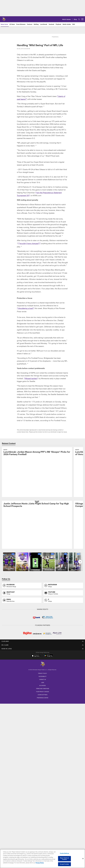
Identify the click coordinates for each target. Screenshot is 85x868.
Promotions (43, 813)
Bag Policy (42, 716)
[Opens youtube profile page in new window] (63, 551)
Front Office (43, 627)
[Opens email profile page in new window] (22, 558)
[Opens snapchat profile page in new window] (22, 551)
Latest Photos (43, 688)
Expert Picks (43, 648)
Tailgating (43, 735)
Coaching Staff (42, 623)
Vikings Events (43, 775)
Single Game (43, 747)
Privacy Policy (43, 849)
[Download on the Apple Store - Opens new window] (36, 831)
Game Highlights (43, 669)
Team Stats (43, 620)
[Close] (83, 859)
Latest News (42, 635)
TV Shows (43, 676)
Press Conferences (42, 666)
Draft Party (43, 785)
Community (43, 793)
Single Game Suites (43, 760)
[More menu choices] (82, 19)
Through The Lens (42, 691)
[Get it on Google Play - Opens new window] (49, 832)
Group (42, 750)
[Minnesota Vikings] (43, 840)
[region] (42, 859)
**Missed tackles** (31, 378)
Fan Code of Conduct (42, 719)
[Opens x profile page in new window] (63, 558)
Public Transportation (42, 729)
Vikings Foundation (42, 796)
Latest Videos (43, 660)
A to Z (42, 712)
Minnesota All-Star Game (43, 781)
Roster (43, 607)
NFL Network (42, 673)
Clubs (43, 763)
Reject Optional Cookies (64, 859)
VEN (42, 663)
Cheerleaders (42, 697)
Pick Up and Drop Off (42, 726)
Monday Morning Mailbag (43, 638)
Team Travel (42, 704)
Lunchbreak (43, 641)
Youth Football (42, 800)
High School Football (42, 803)
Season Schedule (42, 772)
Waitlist (43, 753)
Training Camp (43, 778)
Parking (42, 722)
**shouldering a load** (26, 308)
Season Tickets (42, 744)
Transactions (43, 617)
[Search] (79, 19)
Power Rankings (42, 651)
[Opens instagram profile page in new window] (63, 544)
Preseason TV (43, 679)
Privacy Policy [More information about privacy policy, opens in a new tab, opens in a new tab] (40, 863)
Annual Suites (42, 757)
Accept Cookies (64, 864)
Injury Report (42, 614)
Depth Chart (42, 610)
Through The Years (43, 701)
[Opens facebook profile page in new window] (22, 544)
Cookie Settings (64, 853)
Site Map (43, 816)
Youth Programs (42, 806)
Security (43, 732)
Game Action (42, 694)
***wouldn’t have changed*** (29, 244)
